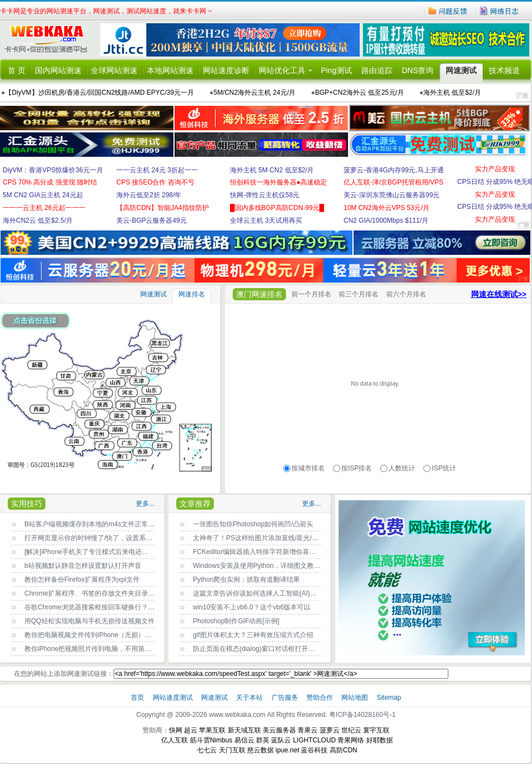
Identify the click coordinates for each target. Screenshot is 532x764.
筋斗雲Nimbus (211, 740)
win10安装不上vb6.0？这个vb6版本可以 (252, 607)
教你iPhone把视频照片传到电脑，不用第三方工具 (98, 649)
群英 (263, 740)
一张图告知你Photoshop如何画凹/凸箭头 (253, 524)
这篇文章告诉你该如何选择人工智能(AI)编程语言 (265, 593)
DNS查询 (418, 70)
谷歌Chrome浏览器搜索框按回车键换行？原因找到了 (103, 607)
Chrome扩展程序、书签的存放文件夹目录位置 (93, 593)
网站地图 (355, 698)
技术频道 (504, 70)
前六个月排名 (406, 294)
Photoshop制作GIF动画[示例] (236, 621)
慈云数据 (260, 750)
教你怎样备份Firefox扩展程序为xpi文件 (82, 580)
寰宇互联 (376, 730)
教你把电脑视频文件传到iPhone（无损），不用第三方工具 (111, 635)
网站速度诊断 (226, 70)
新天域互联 (244, 730)
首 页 (17, 70)
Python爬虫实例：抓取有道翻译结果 (246, 580)
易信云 (244, 740)
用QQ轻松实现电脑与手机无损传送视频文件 (89, 621)
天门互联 (232, 750)
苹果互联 (212, 730)
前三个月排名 (359, 294)
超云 (191, 730)
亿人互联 (175, 740)
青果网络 (351, 740)
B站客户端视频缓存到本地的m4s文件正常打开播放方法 (106, 524)
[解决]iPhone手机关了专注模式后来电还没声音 (93, 552)
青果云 (308, 730)
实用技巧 (27, 504)
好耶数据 (380, 740)
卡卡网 (50, 40)
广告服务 (286, 698)
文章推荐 (195, 504)
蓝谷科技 (314, 750)
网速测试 (461, 70)
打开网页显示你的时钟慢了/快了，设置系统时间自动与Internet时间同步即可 (136, 538)
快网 (176, 730)
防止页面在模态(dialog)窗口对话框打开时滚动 (260, 649)
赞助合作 (320, 698)
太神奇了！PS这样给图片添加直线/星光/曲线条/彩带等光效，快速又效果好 (303, 538)
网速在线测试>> (499, 294)
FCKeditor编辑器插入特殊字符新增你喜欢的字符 (264, 552)
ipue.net (287, 750)
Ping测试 (336, 70)
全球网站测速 (114, 70)
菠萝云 (330, 730)
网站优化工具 (282, 70)
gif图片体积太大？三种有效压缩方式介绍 (253, 635)
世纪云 (351, 730)
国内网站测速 (58, 70)
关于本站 (250, 698)
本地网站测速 (170, 70)
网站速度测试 (174, 698)
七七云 (207, 750)
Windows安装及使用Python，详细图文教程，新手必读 (273, 566)
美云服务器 (279, 730)
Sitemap (389, 698)
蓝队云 (281, 740)
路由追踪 (377, 70)
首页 (138, 698)
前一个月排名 (311, 294)
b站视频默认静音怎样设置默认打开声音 (83, 566)
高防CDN (344, 750)
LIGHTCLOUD (314, 740)
